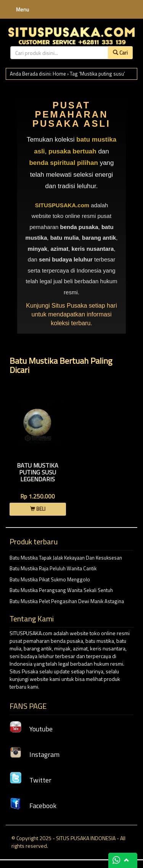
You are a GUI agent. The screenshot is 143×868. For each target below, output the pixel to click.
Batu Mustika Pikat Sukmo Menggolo (50, 579)
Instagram (35, 754)
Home (59, 74)
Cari (120, 52)
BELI (38, 509)
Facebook (33, 806)
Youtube (31, 729)
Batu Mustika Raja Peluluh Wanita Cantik (53, 568)
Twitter (31, 780)
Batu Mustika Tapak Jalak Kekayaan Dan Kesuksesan (66, 558)
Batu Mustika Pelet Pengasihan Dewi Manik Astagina (67, 601)
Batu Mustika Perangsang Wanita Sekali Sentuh (61, 590)
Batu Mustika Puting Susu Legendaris (38, 472)
